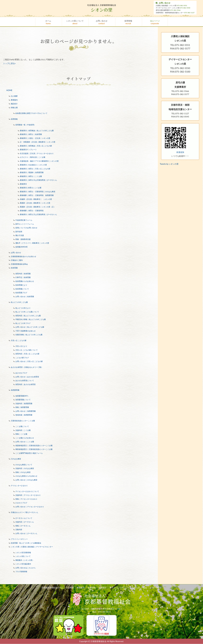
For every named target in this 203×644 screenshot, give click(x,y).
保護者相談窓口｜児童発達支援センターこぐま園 (34, 445)
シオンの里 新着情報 (23, 552)
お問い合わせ (163, 3)
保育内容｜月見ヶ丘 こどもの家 (27, 354)
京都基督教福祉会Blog (19, 264)
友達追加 (180, 152)
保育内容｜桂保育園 (23, 274)
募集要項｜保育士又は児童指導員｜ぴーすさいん (38, 180)
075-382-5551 (182, 5)
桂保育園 (14, 268)
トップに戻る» (9, 63)
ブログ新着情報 (21, 571)
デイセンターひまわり (19, 486)
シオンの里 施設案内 (23, 564)
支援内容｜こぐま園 (23, 430)
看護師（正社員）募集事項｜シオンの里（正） (38, 207)
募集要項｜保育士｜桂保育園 (31, 134)
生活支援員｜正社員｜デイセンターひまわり (37, 153)
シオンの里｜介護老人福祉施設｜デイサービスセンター (32, 547)
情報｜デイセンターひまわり (26, 499)
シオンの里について (75, 22)
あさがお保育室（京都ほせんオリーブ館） (27, 367)
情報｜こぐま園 (21, 434)
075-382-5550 (185, 8)
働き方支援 (20, 235)
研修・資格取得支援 (23, 239)
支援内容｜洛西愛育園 (24, 403)
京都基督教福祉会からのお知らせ (23, 256)
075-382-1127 (189, 13)
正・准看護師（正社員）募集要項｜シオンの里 (38, 142)
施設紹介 (14, 104)
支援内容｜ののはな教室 (25, 468)
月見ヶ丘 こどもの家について (27, 350)
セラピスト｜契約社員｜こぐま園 (33, 157)
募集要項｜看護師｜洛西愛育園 (32, 172)
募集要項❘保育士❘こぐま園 (31, 188)
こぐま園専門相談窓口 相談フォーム (29, 453)
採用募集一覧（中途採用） (26, 125)
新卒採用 (19, 232)
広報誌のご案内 (17, 260)
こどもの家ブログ (22, 358)
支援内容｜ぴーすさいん (25, 522)
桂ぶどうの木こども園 (19, 302)
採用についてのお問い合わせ (26, 228)
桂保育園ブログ (21, 293)
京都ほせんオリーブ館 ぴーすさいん (25, 512)
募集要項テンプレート (28, 150)
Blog (144, 588)
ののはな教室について (24, 465)
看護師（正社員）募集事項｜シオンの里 (35, 203)
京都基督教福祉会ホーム (54, 588)
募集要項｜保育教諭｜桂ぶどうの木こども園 (37, 131)
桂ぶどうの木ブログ (23, 323)
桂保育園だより (21, 285)
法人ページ (155, 22)
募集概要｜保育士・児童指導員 (32, 211)
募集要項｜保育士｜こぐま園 (31, 176)
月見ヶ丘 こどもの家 (19, 340)
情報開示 (103, 588)
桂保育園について (22, 289)
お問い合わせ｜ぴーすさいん (26, 533)
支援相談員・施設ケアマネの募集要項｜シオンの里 (39, 161)
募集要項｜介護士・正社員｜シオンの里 (35, 138)
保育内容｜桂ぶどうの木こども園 (28, 316)
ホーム (48, 22)
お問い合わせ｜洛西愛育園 (26, 411)
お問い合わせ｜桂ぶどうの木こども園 (30, 327)
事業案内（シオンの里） (25, 560)
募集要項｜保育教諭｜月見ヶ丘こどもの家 (36, 146)
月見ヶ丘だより (21, 346)
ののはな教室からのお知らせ (26, 476)
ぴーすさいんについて (24, 518)
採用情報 (128, 22)
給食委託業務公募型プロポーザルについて (31, 113)
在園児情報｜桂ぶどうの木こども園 (29, 335)
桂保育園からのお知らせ (25, 281)
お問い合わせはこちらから (26, 568)
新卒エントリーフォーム (25, 224)
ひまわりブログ (21, 503)
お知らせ (135, 588)
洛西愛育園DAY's (22, 396)
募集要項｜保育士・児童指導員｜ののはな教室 (38, 192)
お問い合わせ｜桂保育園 (25, 296)
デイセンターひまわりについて (27, 491)
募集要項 (23, 184)
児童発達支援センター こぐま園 (23, 421)
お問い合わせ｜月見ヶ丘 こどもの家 (29, 361)
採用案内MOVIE (21, 247)
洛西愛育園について (23, 400)
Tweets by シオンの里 (169, 164)
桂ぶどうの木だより (23, 308)
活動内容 (19, 529)
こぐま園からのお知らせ (25, 438)
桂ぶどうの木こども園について (27, 312)
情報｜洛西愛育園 (22, 407)
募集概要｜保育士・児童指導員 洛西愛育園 (37, 195)
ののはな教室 (16, 459)
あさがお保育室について (25, 380)
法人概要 (14, 96)
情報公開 (14, 108)
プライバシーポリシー (19, 539)
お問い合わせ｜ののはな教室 (26, 480)
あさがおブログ (21, 373)
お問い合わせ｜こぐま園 (25, 442)
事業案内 (14, 100)
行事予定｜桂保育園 (23, 277)
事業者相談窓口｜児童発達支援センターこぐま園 (34, 449)
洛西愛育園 (15, 390)
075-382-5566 (175, 10)
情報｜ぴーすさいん (23, 526)
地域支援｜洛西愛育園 (24, 415)
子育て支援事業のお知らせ (26, 331)
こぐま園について (22, 426)
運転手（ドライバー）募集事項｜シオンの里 (32, 243)
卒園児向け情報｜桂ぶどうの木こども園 (31, 319)
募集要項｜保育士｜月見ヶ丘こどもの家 (35, 169)
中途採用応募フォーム (24, 220)
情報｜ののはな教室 (23, 472)
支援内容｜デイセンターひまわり (28, 495)
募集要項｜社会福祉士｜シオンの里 (33, 165)
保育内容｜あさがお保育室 (26, 384)
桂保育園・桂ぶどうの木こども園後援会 (26, 543)
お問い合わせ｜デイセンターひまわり (30, 507)
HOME (9, 90)
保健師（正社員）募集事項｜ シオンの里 (36, 199)
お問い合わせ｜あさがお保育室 (27, 377)
